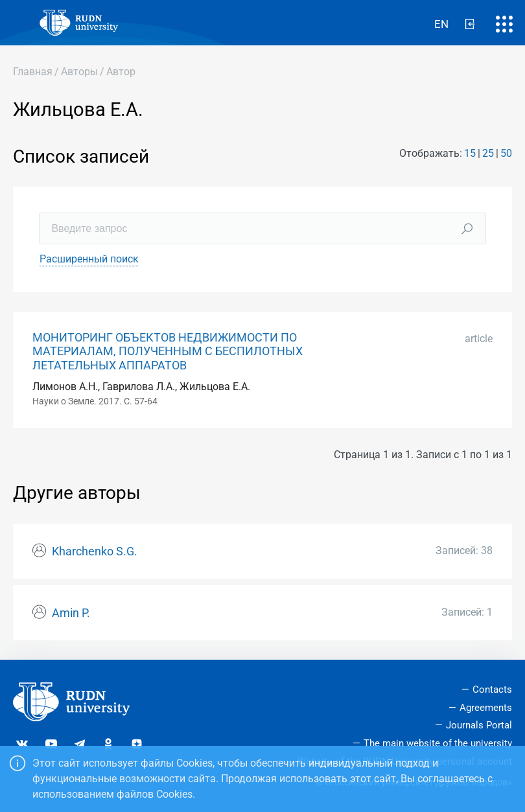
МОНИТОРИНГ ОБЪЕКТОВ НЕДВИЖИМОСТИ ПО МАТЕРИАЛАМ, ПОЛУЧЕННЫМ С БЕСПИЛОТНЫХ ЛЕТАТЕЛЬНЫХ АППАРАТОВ (168, 351)
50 (506, 153)
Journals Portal (479, 725)
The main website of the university (438, 743)
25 (488, 153)
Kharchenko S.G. (95, 551)
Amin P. (71, 613)
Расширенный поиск (89, 259)
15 (470, 153)
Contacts (492, 690)
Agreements (486, 708)
